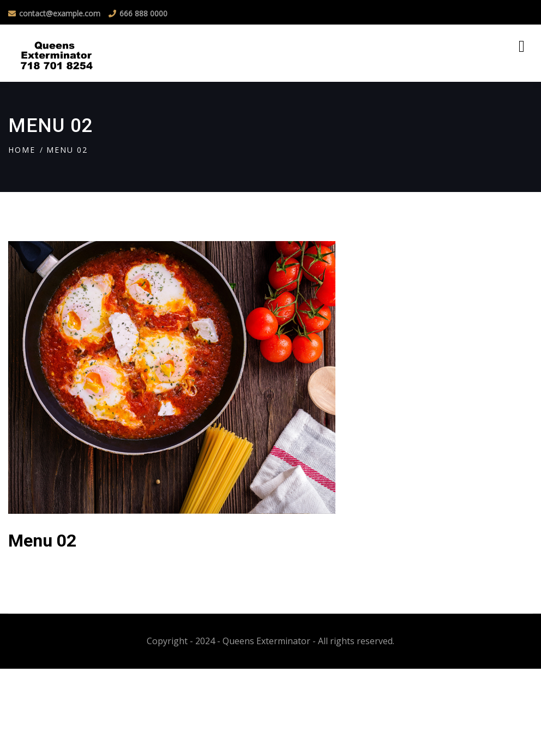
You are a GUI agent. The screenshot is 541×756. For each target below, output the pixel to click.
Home (22, 150)
